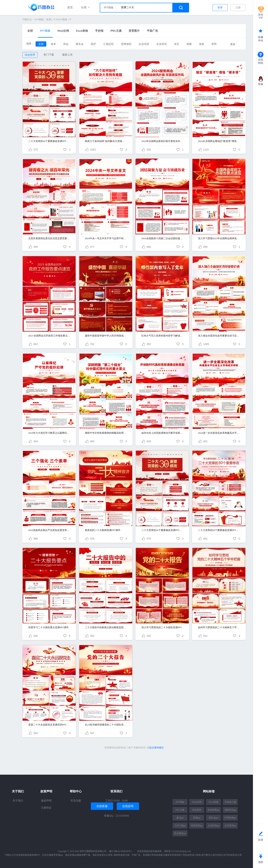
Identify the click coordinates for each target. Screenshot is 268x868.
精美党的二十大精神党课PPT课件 (103, 530)
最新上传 (67, 55)
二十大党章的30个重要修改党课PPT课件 (49, 141)
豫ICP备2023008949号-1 (121, 851)
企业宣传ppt (230, 826)
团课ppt (197, 818)
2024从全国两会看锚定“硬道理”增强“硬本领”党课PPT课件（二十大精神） (219, 141)
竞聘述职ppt (197, 826)
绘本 (53, 44)
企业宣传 (162, 44)
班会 (66, 44)
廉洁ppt (180, 818)
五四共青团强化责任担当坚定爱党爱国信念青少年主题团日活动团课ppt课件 (49, 238)
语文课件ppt (180, 833)
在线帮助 (261, 61)
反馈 (261, 840)
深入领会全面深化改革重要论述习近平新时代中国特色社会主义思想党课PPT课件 (219, 336)
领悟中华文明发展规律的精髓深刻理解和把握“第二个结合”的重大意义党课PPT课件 (106, 433)
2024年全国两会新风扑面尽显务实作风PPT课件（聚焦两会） (162, 141)
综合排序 (30, 55)
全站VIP (261, 16)
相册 (189, 44)
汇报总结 (109, 44)
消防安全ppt (230, 810)
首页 (70, 7)
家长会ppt (214, 818)
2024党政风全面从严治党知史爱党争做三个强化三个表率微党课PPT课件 (49, 530)
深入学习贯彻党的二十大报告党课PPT (162, 627)
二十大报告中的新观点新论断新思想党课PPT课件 (106, 627)
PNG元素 (116, 31)
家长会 (80, 44)
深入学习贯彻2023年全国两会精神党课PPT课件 (219, 238)
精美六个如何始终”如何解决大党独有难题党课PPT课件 (106, 141)
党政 (202, 44)
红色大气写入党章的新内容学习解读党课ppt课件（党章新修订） (162, 336)
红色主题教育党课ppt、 (54, 855)
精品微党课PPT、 (34, 855)
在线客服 (102, 806)
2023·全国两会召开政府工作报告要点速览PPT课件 (49, 336)
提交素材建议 (157, 748)
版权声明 (46, 801)
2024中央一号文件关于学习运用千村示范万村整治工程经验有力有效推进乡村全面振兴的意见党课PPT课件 (106, 238)
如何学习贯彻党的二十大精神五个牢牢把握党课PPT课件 (219, 627)
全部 (30, 31)
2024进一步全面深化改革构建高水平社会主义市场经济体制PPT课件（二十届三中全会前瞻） (219, 433)
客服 (261, 84)
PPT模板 (39, 19)
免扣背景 (197, 810)
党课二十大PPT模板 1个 (59, 19)
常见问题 (76, 801)
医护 (93, 44)
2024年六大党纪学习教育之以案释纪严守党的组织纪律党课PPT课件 (49, 433)
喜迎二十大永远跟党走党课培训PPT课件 (49, 725)
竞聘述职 (126, 44)
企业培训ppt (214, 826)
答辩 (214, 44)
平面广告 (152, 31)
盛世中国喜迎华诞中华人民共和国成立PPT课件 (106, 336)
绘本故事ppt (214, 810)
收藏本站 (261, 39)
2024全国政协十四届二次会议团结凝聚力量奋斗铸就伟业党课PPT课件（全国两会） (162, 238)
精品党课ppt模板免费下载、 (79, 855)
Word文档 (63, 31)
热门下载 (49, 55)
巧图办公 (27, 19)
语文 (177, 44)
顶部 (261, 862)
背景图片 (134, 31)
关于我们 (18, 801)
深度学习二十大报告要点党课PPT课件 (48, 627)
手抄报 (99, 31)
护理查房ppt (230, 818)
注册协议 (46, 808)
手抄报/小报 (230, 802)
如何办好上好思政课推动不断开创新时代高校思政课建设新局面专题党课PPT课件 (162, 433)
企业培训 (144, 44)
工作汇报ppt (180, 826)
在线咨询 (128, 806)
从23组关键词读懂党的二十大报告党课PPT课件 (106, 725)
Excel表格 (82, 31)
